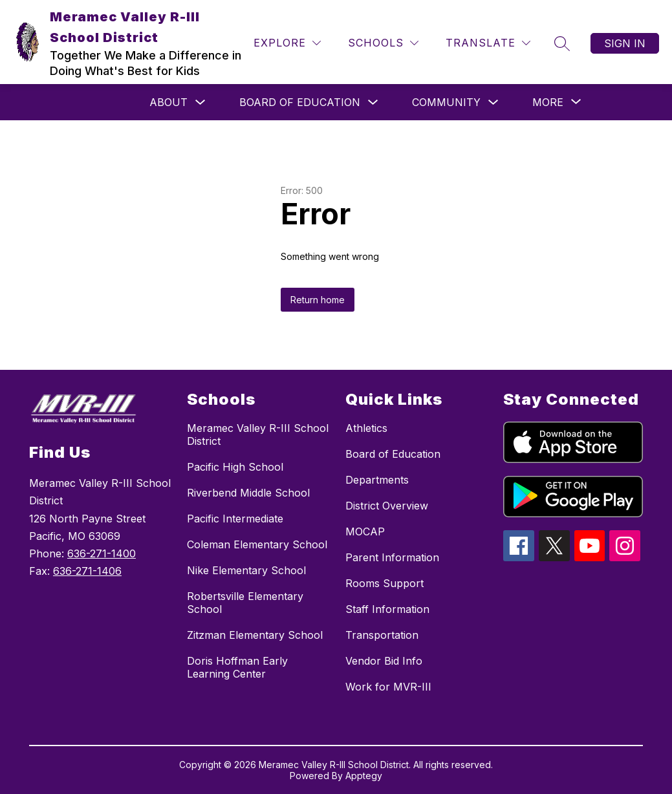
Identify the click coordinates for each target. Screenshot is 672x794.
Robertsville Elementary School (245, 603)
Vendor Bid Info (384, 661)
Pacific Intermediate (235, 519)
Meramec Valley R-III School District (258, 435)
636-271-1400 (102, 553)
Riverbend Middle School (248, 493)
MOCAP (365, 531)
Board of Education (300, 102)
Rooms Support (385, 583)
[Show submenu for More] (548, 102)
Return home (318, 300)
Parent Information (392, 557)
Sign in (625, 43)
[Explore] (287, 43)
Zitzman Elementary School (255, 635)
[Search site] (562, 43)
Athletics (366, 428)
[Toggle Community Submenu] (493, 102)
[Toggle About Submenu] (201, 102)
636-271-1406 (87, 571)
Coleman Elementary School (257, 544)
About (168, 102)
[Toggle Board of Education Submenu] (373, 102)
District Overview (387, 506)
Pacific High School (235, 467)
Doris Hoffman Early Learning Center (237, 667)
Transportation (382, 635)
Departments (377, 480)
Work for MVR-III (388, 687)
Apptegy (364, 776)
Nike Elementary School (246, 570)
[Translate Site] (488, 43)
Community (446, 102)
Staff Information (387, 609)
